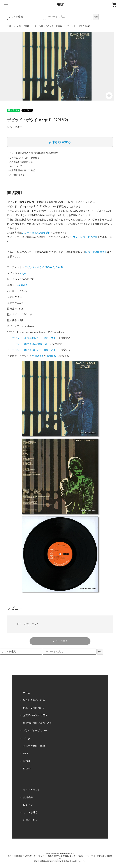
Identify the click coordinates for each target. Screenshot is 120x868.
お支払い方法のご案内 (35, 715)
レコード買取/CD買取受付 (36, 233)
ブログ (27, 739)
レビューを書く (60, 641)
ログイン (28, 805)
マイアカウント (32, 790)
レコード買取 (23, 26)
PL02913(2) (21, 285)
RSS (26, 754)
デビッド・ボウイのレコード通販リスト (34, 338)
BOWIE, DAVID (55, 267)
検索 (96, 17)
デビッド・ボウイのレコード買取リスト (34, 350)
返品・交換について (34, 708)
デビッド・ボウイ (34, 267)
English (27, 769)
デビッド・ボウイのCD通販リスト (31, 344)
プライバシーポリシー (35, 730)
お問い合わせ (30, 820)
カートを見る (30, 812)
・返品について (15, 166)
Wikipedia (38, 356)
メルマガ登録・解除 (34, 746)
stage (23, 273)
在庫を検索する (60, 142)
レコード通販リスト (96, 252)
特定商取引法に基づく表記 (38, 723)
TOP (9, 26)
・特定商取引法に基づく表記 (21, 170)
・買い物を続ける (16, 175)
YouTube (51, 356)
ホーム (27, 693)
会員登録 (28, 797)
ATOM (26, 761)
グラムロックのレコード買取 (48, 26)
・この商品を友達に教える (20, 162)
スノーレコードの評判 (85, 237)
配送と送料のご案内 (34, 700)
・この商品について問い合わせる (23, 158)
